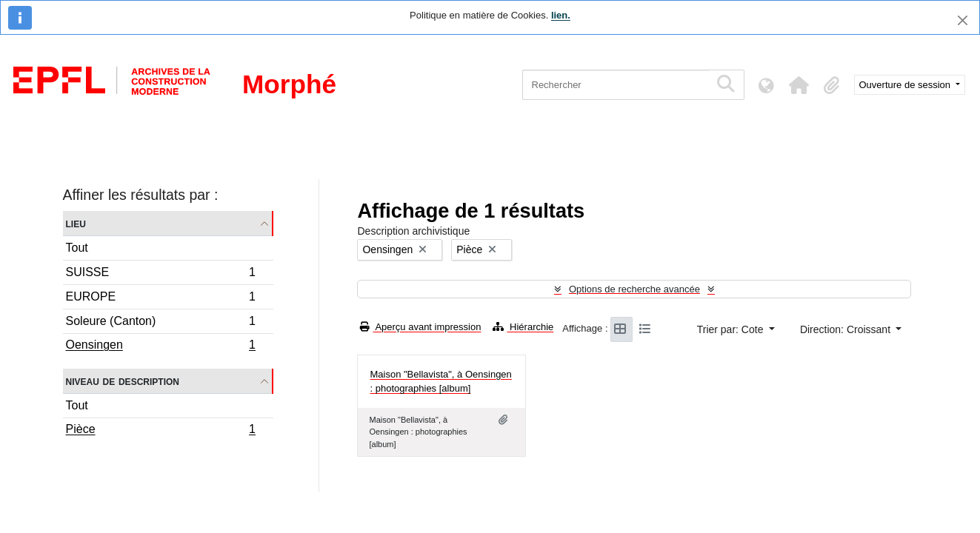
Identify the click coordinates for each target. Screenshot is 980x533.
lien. (561, 15)
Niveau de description (123, 381)
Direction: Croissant (847, 329)
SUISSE (161, 274)
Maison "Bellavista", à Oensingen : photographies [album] (440, 382)
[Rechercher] (616, 85)
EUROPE (161, 299)
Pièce (161, 431)
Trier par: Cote (732, 329)
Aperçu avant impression (420, 327)
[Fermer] (963, 20)
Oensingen (161, 346)
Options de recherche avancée (634, 289)
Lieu (76, 223)
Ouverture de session (906, 85)
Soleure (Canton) (161, 323)
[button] (799, 85)
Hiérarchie (523, 327)
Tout (77, 248)
